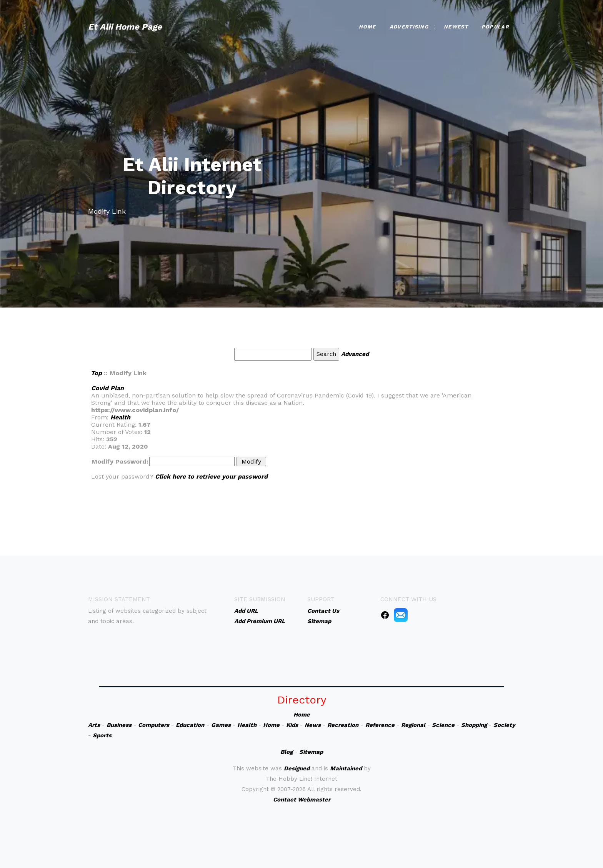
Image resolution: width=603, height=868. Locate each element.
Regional (413, 725)
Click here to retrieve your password (211, 476)
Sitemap (311, 752)
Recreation (343, 725)
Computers (154, 725)
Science (443, 725)
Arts (94, 725)
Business (119, 725)
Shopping (474, 725)
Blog (287, 752)
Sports (102, 735)
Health (120, 417)
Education (190, 725)
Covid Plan (107, 388)
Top (96, 373)
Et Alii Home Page (125, 26)
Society (504, 725)
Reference (380, 725)
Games (221, 725)
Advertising (409, 26)
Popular (495, 26)
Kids (292, 725)
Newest (456, 26)
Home (367, 26)
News (313, 725)
